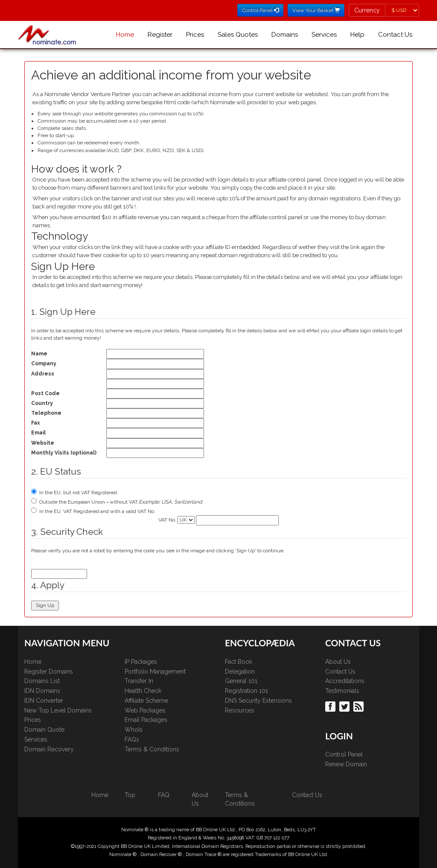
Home (125, 35)
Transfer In (139, 681)
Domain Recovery (49, 749)
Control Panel (344, 754)
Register (160, 35)
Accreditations (345, 681)
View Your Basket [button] (316, 10)
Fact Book (239, 662)
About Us (338, 662)
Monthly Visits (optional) (64, 453)
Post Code (45, 393)
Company (44, 364)
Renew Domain (346, 764)
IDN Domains (42, 691)
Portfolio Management (155, 672)
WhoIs (134, 730)
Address (43, 374)
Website (43, 443)
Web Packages (145, 710)
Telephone (46, 413)
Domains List (42, 681)
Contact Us (395, 35)
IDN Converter (44, 701)
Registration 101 (246, 691)
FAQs (132, 739)
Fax (35, 423)
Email (38, 433)
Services (324, 35)
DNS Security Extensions (258, 701)
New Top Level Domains (58, 710)
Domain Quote (44, 730)
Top (130, 795)
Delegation (240, 672)
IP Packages (141, 662)
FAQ (164, 795)
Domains (285, 35)
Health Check (143, 691)
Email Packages (146, 720)
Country (42, 403)
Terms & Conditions (152, 749)
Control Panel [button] (260, 10)
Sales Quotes (238, 35)
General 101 (241, 681)
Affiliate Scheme (146, 701)
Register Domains (49, 672)
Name (39, 354)
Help (357, 35)
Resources (240, 710)
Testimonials (342, 691)
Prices (195, 35)
